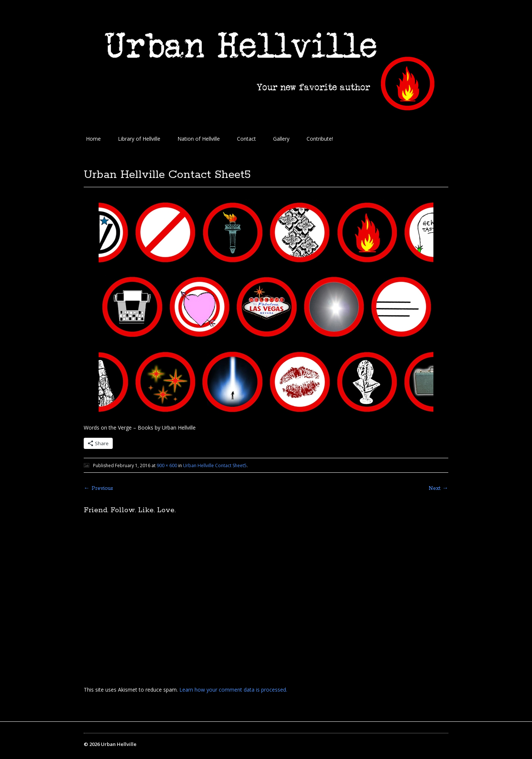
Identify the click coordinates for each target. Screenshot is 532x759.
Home (93, 139)
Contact (246, 139)
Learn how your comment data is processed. (233, 690)
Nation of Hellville (199, 139)
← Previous (98, 488)
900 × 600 (167, 465)
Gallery (281, 139)
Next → (438, 488)
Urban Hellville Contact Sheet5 (215, 465)
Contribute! (320, 139)
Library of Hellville (139, 139)
